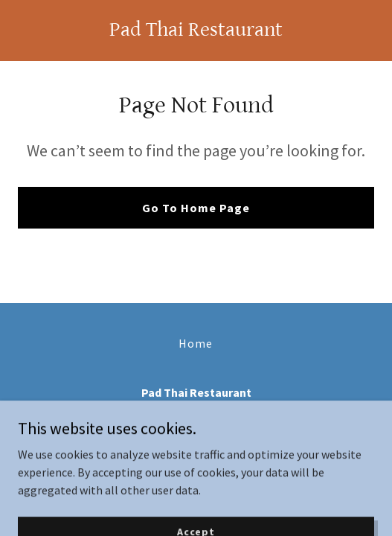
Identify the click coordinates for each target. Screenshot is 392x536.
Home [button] (196, 343)
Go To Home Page (196, 208)
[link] (196, 31)
